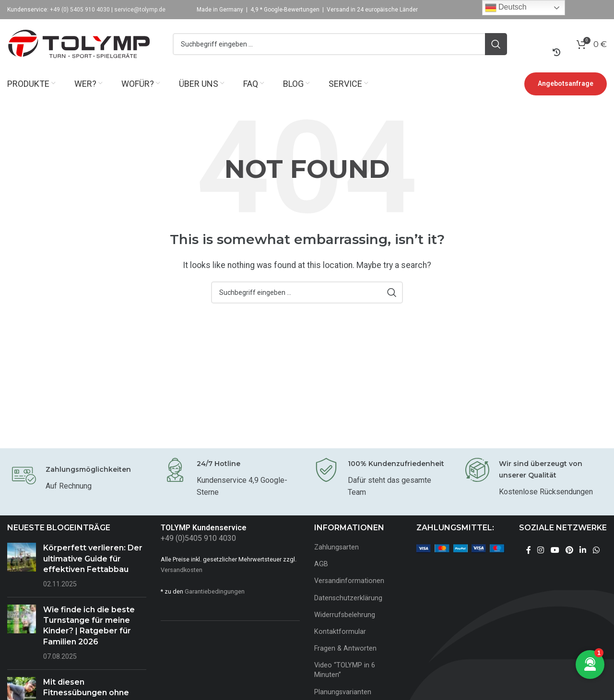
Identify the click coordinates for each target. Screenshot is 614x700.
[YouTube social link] (555, 551)
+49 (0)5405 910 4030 (198, 539)
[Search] (340, 45)
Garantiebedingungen (215, 591)
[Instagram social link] (541, 551)
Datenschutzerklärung (348, 598)
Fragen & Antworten (345, 649)
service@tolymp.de (140, 10)
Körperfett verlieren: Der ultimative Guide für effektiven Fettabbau (93, 559)
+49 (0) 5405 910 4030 (80, 10)
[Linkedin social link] (583, 551)
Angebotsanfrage (566, 84)
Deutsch (506, 8)
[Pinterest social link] (569, 551)
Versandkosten (182, 570)
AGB (321, 565)
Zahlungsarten (337, 548)
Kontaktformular (340, 632)
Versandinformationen (349, 581)
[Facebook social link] (528, 551)
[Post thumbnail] (22, 567)
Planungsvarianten (343, 692)
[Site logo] (79, 44)
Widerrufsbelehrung (345, 615)
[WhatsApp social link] (596, 551)
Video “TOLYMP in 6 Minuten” (345, 671)
